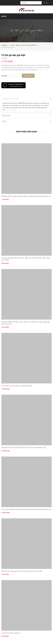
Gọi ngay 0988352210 (13, 85)
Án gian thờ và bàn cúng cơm (11, 633)
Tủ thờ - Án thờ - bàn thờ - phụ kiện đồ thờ (23, 45)
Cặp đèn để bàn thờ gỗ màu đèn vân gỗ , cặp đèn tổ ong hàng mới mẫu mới (26, 196)
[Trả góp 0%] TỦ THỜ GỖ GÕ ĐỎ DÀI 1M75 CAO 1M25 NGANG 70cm (24, 447)
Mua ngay (28, 76)
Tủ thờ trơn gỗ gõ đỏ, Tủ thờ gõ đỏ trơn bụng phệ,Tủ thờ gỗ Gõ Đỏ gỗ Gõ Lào (26, 509)
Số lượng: (4, 76)
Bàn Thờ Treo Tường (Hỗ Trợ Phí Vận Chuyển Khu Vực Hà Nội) (22, 571)
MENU (4, 16)
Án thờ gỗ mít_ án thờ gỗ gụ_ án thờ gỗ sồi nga (17, 386)
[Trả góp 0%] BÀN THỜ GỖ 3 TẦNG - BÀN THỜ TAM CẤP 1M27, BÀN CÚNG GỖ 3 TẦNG (26, 259)
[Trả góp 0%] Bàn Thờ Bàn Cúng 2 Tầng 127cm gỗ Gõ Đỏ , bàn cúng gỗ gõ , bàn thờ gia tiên (26, 323)
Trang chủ (5, 45)
